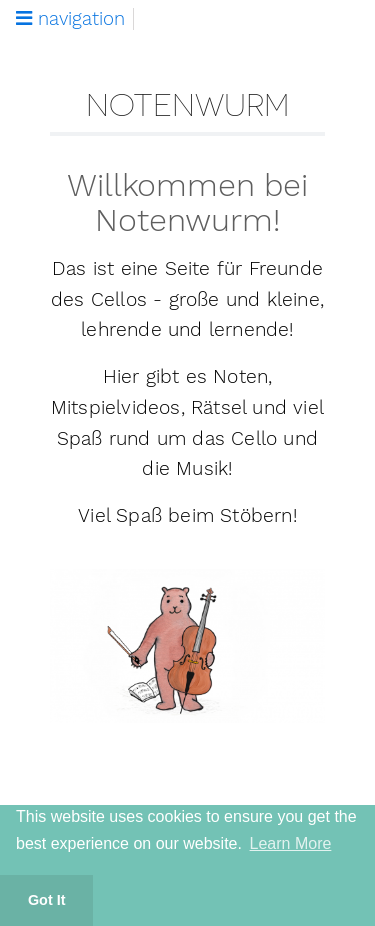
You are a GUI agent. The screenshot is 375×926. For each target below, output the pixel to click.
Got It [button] (47, 900)
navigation (70, 19)
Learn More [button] (291, 843)
